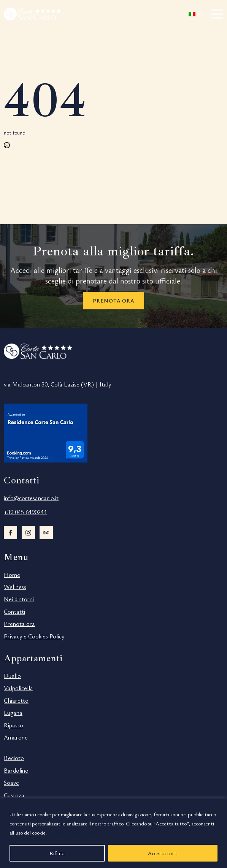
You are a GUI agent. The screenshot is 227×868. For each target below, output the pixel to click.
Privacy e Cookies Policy (34, 636)
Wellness (15, 587)
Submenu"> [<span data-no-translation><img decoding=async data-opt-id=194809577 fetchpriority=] (187, 13)
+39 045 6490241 (25, 512)
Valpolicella (18, 688)
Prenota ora (19, 624)
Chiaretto (16, 700)
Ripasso (13, 725)
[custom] (46, 533)
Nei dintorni (19, 599)
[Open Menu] (217, 14)
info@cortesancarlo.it (31, 498)
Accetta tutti (163, 853)
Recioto (14, 758)
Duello (12, 676)
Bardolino (16, 770)
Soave (11, 782)
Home (12, 575)
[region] (113, 833)
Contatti (14, 611)
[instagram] (28, 533)
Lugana (13, 713)
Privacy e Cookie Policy (73, 832)
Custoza (14, 795)
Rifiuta (57, 853)
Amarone (16, 737)
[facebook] (10, 533)
